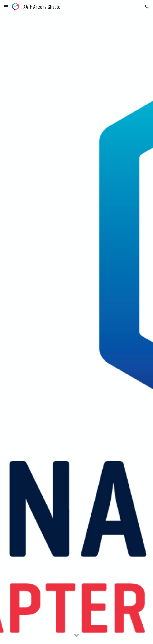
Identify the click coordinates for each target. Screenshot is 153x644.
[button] (6, 7)
